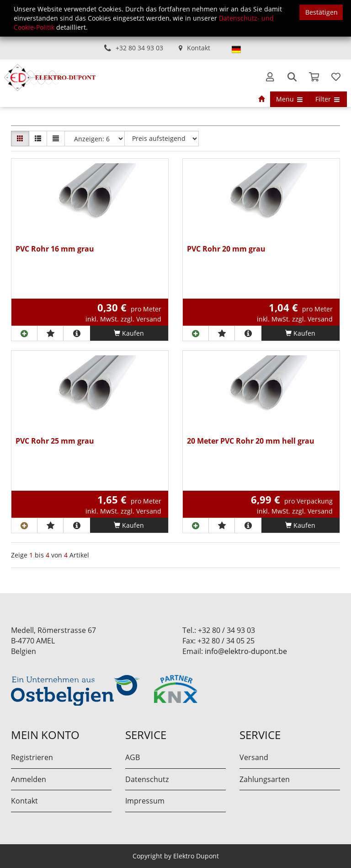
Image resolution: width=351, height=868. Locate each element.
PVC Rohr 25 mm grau (55, 442)
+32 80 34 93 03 (139, 48)
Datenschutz (147, 779)
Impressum (145, 801)
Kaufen (129, 333)
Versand (254, 757)
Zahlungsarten (265, 779)
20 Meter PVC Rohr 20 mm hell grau (251, 442)
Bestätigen (322, 12)
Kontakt (199, 48)
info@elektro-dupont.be (246, 651)
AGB (133, 757)
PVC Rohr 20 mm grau (226, 249)
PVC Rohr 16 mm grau (55, 249)
